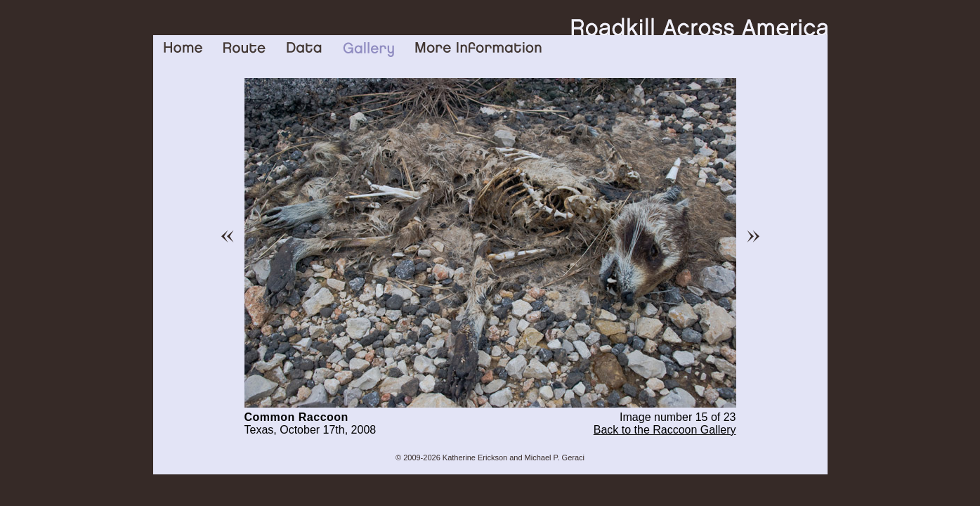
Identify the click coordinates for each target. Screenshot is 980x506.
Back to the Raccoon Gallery (665, 430)
